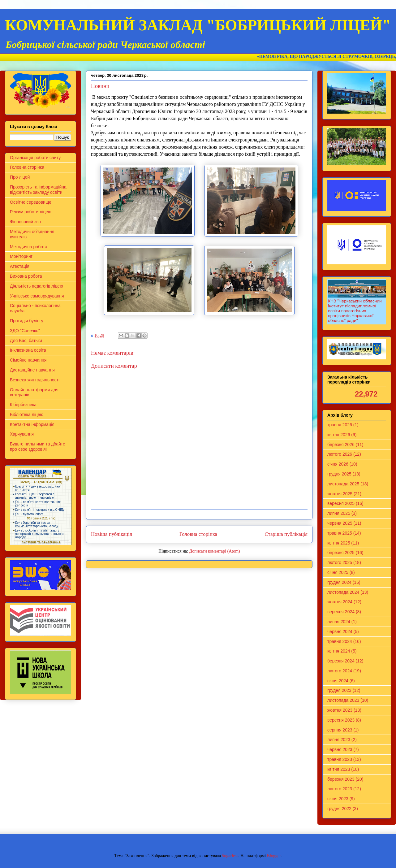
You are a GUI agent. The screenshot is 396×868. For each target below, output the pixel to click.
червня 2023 (340, 749)
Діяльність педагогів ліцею (37, 286)
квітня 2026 (339, 435)
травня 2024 (340, 641)
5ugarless (230, 856)
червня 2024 (340, 631)
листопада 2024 (343, 592)
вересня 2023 (341, 720)
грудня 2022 (339, 809)
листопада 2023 (343, 700)
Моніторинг (21, 256)
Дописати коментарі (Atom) (214, 551)
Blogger (274, 856)
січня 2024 (338, 681)
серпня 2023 (340, 730)
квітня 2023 (339, 769)
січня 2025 (338, 572)
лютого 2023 (340, 789)
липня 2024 (339, 622)
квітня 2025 (339, 543)
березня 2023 (341, 779)
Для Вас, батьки (26, 341)
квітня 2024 (339, 651)
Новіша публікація (112, 534)
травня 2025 (340, 533)
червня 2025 (340, 523)
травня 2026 (340, 425)
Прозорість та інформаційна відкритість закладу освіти (38, 190)
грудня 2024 (339, 582)
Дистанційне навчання (32, 370)
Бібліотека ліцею (27, 414)
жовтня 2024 (340, 602)
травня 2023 (340, 759)
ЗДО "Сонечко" (25, 331)
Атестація (20, 266)
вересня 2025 (341, 503)
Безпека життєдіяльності (35, 380)
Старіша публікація (286, 534)
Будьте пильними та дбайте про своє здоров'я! (38, 447)
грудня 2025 (339, 474)
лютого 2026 (340, 454)
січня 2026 (338, 464)
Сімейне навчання (28, 360)
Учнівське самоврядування (37, 296)
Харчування (22, 434)
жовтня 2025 (340, 494)
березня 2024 (341, 661)
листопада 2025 (343, 484)
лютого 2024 (340, 671)
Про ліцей (20, 177)
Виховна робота (26, 276)
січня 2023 (338, 799)
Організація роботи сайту (35, 158)
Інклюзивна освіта (28, 350)
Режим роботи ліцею (31, 212)
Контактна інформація (32, 424)
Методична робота (29, 247)
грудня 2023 (339, 690)
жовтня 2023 (340, 710)
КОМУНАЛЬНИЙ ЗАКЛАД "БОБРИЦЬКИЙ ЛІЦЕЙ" (198, 25)
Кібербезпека (23, 405)
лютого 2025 (340, 562)
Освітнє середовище (31, 202)
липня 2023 (339, 740)
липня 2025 (339, 513)
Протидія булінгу (27, 321)
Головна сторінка (198, 534)
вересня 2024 (341, 612)
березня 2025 (341, 553)
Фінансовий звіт (26, 222)
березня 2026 (341, 445)
